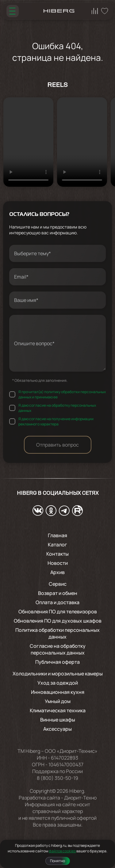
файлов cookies (62, 851)
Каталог (57, 545)
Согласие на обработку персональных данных (58, 649)
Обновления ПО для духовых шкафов (58, 621)
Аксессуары (57, 729)
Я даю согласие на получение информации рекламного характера (56, 421)
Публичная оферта (57, 662)
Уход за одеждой (58, 683)
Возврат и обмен (58, 593)
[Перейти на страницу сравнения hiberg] (95, 11)
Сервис (58, 584)
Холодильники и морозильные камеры (58, 674)
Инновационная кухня (58, 692)
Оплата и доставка (57, 602)
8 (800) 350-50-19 (57, 778)
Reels (57, 85)
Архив (57, 572)
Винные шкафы (58, 720)
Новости (58, 563)
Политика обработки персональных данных (57, 633)
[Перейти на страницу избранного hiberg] (105, 11)
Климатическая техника (58, 710)
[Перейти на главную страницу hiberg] (59, 11)
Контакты (57, 554)
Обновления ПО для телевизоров (58, 612)
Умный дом (58, 701)
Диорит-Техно (80, 798)
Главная (57, 535)
